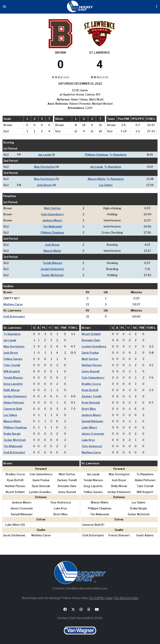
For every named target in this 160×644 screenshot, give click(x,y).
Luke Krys (88, 440)
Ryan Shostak (91, 403)
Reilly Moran (12, 390)
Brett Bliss (89, 409)
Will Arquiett (12, 371)
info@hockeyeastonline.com (87, 588)
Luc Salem (106, 185)
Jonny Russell (90, 371)
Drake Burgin (12, 434)
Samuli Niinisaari (92, 421)
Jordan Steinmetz (52, 269)
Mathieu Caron (13, 304)
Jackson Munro (52, 220)
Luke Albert (89, 427)
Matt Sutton (52, 208)
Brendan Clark (91, 340)
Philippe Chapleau (96, 155)
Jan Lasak (45, 155)
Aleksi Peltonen (14, 403)
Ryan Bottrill (90, 390)
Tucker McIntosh (52, 275)
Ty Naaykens (118, 155)
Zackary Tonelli (91, 396)
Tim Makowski (52, 226)
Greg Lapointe (13, 384)
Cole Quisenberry (52, 214)
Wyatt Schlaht (91, 334)
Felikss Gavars (13, 359)
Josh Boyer (44, 185)
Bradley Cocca (91, 384)
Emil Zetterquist (14, 317)
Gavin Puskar (90, 353)
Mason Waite (96, 179)
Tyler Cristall (12, 365)
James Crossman (93, 434)
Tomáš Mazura (52, 263)
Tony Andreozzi (92, 446)
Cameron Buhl (13, 409)
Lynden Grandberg (94, 346)
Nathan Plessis (92, 365)
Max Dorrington (44, 167)
